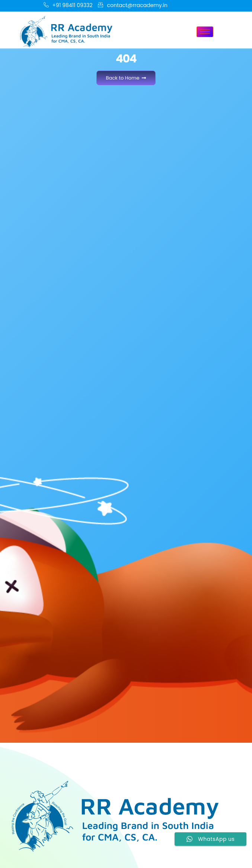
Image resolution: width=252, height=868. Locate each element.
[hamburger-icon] (205, 32)
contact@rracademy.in (133, 6)
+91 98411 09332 (68, 6)
